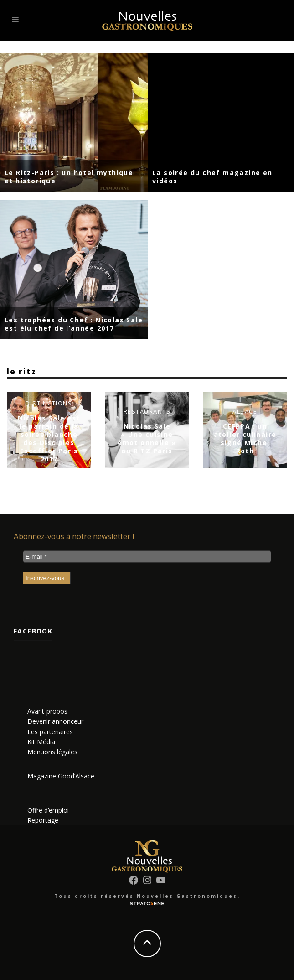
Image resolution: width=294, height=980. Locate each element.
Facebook (33, 631)
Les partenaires (50, 732)
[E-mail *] (147, 557)
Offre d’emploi (48, 810)
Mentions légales (52, 752)
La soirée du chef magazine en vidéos (212, 177)
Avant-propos (47, 711)
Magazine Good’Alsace (61, 776)
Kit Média (41, 742)
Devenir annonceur (55, 721)
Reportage (43, 820)
